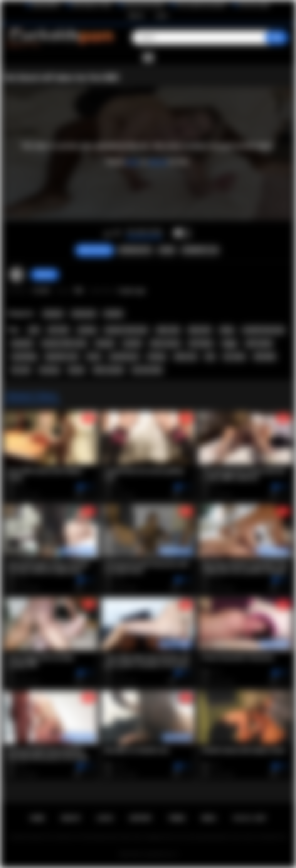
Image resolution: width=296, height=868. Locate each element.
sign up (157, 161)
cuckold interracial (263, 330)
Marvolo (45, 274)
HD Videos (201, 343)
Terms (177, 818)
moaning (49, 370)
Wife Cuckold (108, 370)
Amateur (53, 314)
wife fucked (259, 343)
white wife (168, 330)
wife (34, 330)
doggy (230, 343)
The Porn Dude (254, 5)
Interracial (83, 314)
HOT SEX (58, 330)
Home (37, 818)
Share (166, 250)
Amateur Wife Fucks (64, 343)
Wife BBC (265, 357)
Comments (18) (200, 250)
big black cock (62, 357)
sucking (87, 330)
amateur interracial (126, 330)
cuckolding (24, 357)
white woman (165, 343)
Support (141, 818)
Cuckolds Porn (157, 854)
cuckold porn (124, 357)
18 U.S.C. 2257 (250, 818)
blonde (76, 370)
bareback (22, 343)
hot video (234, 357)
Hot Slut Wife (147, 370)
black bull (200, 330)
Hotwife (113, 314)
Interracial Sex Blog (144, 5)
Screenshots (135, 250)
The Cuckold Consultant (201, 5)
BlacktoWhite (45, 5)
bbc (210, 357)
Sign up (136, 15)
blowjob (105, 343)
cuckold (132, 343)
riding (227, 330)
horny (94, 357)
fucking (156, 357)
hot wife (21, 370)
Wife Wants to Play (92, 5)
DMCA (209, 818)
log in (133, 161)
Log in (162, 15)
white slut (186, 357)
